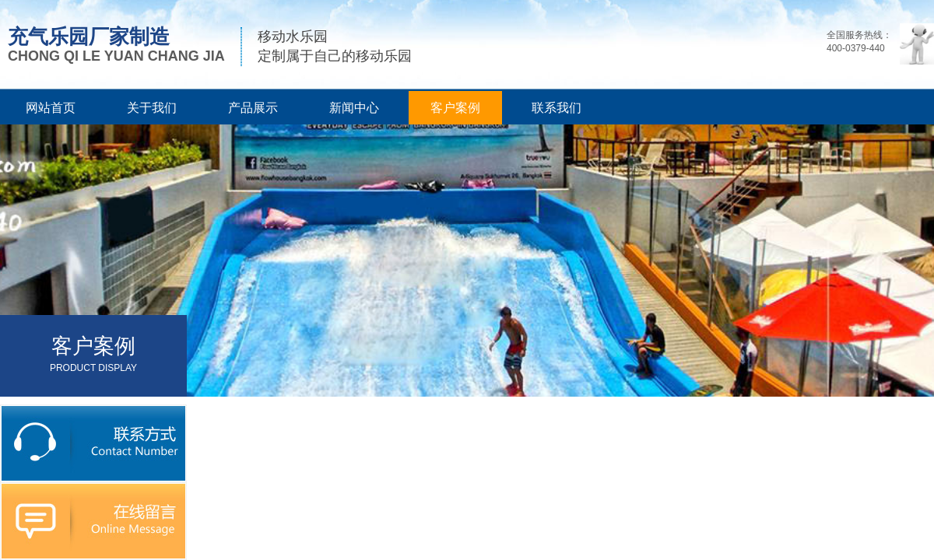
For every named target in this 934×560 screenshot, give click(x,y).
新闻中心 (354, 108)
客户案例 (455, 108)
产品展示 (253, 108)
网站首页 (51, 108)
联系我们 (557, 108)
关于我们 (152, 108)
